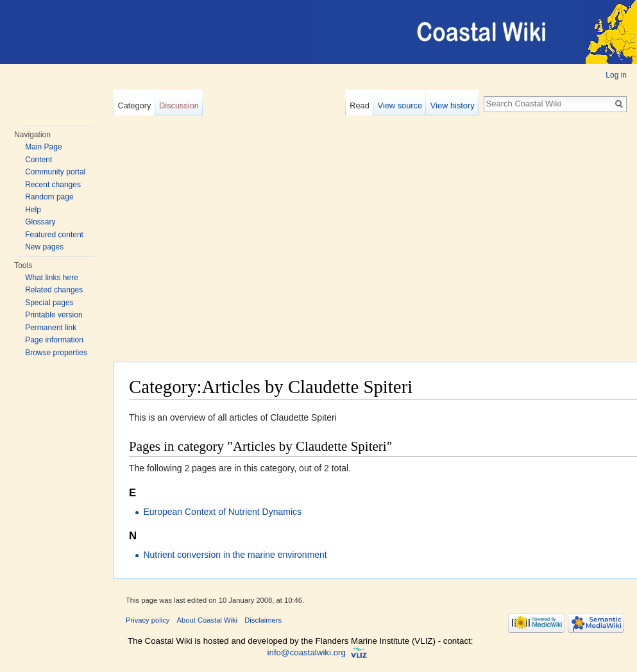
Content (38, 160)
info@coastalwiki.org (307, 652)
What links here (52, 278)
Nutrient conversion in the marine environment (235, 555)
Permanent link (51, 328)
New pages (44, 247)
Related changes (54, 290)
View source (400, 105)
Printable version (54, 315)
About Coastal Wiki (208, 620)
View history (453, 105)
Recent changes (53, 185)
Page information (54, 340)
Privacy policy (148, 620)
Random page (49, 197)
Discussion (179, 105)
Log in (616, 75)
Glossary (40, 222)
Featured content (54, 235)
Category (134, 105)
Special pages (49, 303)
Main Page (43, 147)
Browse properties (56, 353)
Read (360, 105)
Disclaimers (263, 620)
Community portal (55, 172)
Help (33, 210)
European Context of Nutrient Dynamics (222, 512)
